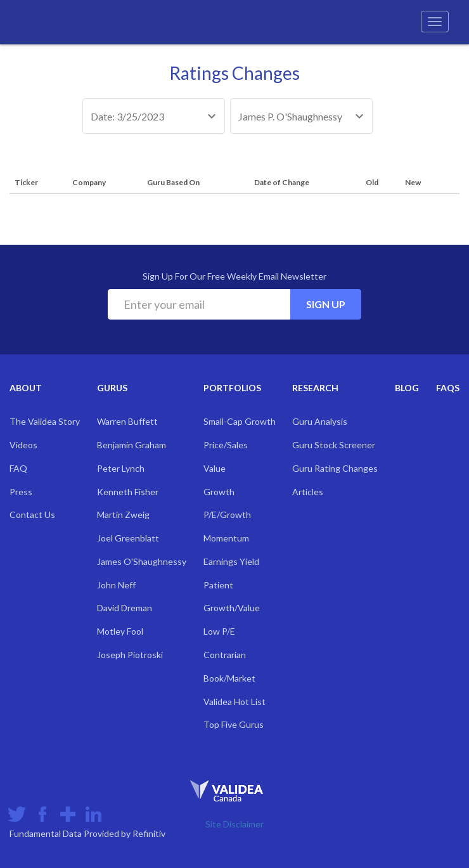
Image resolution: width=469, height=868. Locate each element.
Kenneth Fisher (128, 492)
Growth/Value (232, 608)
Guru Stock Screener (334, 445)
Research (315, 388)
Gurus (112, 388)
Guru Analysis (320, 421)
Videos (23, 445)
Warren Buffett (127, 421)
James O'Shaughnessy (142, 561)
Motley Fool (120, 631)
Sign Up (326, 304)
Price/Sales (226, 445)
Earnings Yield (231, 561)
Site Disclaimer (234, 824)
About (26, 388)
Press (21, 492)
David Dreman (125, 608)
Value (215, 468)
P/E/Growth (227, 515)
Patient (218, 585)
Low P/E (219, 631)
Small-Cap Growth (240, 421)
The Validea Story (45, 421)
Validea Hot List (234, 702)
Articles (308, 492)
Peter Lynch (121, 468)
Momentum (226, 538)
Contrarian (225, 655)
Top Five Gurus (234, 724)
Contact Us (32, 515)
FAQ (18, 468)
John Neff (116, 585)
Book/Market (229, 678)
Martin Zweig (123, 515)
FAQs (448, 388)
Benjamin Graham (132, 445)
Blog (407, 388)
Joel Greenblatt (128, 538)
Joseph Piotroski (130, 655)
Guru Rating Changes (335, 468)
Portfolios (232, 388)
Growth (219, 492)
